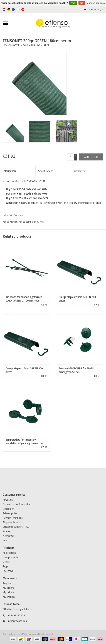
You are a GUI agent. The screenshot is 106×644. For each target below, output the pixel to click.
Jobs (5, 540)
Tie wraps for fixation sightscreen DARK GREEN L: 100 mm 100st (24, 299)
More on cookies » (96, 3)
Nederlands (4, 10)
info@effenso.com (18, 621)
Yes (73, 3)
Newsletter (8, 536)
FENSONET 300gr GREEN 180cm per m (30, 45)
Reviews (79, 171)
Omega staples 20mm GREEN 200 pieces (77, 299)
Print (42, 222)
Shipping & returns (13, 522)
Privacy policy (10, 513)
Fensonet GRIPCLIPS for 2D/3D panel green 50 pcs (76, 370)
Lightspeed (47, 634)
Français (18, 10)
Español (23, 10)
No (82, 3)
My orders (8, 588)
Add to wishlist (10, 222)
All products (9, 553)
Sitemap (7, 531)
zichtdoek (7, 215)
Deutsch (9, 10)
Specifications (46, 171)
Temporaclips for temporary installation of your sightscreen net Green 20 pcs (24, 442)
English (13, 10)
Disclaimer (8, 509)
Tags (5, 566)
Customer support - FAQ (16, 527)
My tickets (8, 592)
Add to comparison (29, 222)
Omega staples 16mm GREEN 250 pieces (24, 370)
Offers (6, 562)
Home (6, 45)
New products (10, 557)
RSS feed (8, 571)
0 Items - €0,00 (94, 10)
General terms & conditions (18, 504)
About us (8, 500)
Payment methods (13, 518)
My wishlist (9, 597)
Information (9, 171)
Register (7, 583)
